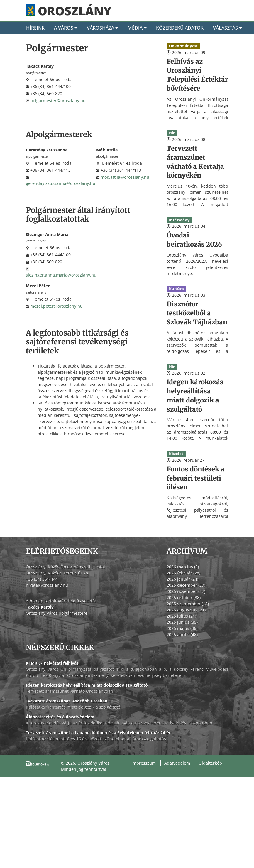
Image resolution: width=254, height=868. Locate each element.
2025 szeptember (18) (188, 604)
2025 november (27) (186, 591)
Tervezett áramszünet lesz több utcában (67, 701)
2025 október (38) (184, 598)
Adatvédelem (177, 763)
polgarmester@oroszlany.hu (58, 101)
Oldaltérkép (210, 763)
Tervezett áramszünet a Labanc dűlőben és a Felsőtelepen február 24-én (99, 733)
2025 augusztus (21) (186, 610)
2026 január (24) (182, 579)
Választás (227, 28)
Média (137, 28)
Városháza (103, 28)
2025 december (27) (186, 585)
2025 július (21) (181, 616)
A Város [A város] (66, 28)
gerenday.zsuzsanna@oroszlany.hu (61, 183)
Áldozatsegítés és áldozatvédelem (60, 717)
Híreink (35, 28)
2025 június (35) (182, 622)
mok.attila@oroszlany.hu (125, 177)
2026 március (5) (183, 567)
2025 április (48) (182, 634)
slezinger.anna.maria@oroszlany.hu (61, 275)
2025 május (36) (182, 628)
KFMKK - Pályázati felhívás (52, 663)
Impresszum (144, 763)
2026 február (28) (183, 573)
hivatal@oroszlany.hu (47, 585)
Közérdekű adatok (180, 28)
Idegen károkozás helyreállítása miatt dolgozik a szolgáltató (87, 685)
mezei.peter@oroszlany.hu (56, 306)
